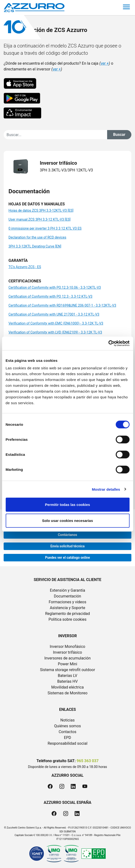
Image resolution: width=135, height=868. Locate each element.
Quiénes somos (67, 726)
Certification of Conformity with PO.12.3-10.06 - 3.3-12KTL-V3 (55, 287)
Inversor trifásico (68, 652)
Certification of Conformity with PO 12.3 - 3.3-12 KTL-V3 (50, 296)
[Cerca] (56, 135)
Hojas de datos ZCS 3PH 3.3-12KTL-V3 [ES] (41, 210)
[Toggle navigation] (126, 8)
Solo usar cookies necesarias (67, 520)
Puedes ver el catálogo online (67, 558)
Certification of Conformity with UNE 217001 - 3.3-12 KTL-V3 (54, 314)
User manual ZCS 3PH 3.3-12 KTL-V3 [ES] (40, 219)
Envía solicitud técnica (67, 546)
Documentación (67, 596)
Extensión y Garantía (67, 590)
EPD (68, 738)
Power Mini (68, 664)
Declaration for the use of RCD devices (37, 237)
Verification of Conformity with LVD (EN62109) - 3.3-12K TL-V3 (55, 332)
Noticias (67, 720)
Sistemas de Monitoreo (67, 693)
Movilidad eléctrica (68, 687)
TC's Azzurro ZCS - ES (25, 267)
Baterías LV (67, 676)
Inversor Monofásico (67, 647)
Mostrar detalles (106, 489)
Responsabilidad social (67, 743)
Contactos (67, 732)
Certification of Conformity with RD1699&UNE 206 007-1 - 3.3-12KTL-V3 (62, 305)
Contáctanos (68, 535)
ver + (105, 63)
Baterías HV (67, 681)
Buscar (119, 135)
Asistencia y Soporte (67, 608)
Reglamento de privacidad (67, 614)
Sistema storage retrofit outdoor (67, 670)
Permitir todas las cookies (68, 505)
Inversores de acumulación (67, 658)
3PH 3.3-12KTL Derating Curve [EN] (35, 246)
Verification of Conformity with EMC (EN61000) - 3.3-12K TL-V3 (56, 323)
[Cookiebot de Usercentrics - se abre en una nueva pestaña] (108, 343)
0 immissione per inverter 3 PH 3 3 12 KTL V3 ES (45, 228)
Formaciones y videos (67, 602)
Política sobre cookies (67, 619)
